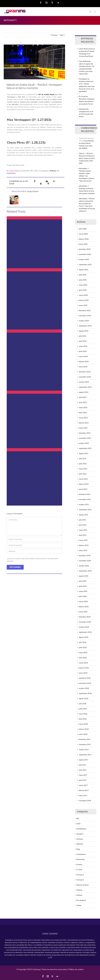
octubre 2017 (84, 750)
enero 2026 (83, 244)
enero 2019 (83, 673)
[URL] (34, 551)
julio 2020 (83, 581)
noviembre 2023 (85, 377)
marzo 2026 (83, 234)
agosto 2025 (84, 270)
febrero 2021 (84, 545)
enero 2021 (83, 551)
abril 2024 (83, 351)
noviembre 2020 (85, 561)
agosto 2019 (84, 637)
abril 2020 (83, 596)
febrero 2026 (84, 239)
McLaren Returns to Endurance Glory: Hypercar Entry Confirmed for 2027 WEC (87, 158)
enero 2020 (83, 612)
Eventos (79, 865)
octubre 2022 (84, 443)
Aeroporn (80, 834)
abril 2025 (83, 290)
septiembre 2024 (85, 326)
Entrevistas (81, 859)
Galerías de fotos (83, 885)
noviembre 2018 (85, 683)
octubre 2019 (84, 627)
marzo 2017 (83, 785)
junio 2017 (83, 770)
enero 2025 (83, 305)
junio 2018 (83, 709)
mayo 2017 (83, 775)
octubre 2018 (84, 688)
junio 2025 (83, 280)
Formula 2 (80, 875)
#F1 (78, 819)
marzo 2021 (83, 540)
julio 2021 (83, 520)
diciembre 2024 (85, 311)
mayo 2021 (83, 530)
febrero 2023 (84, 423)
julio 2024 (83, 336)
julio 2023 (83, 397)
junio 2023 (83, 402)
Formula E (80, 880)
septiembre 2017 (85, 755)
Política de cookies (76, 969)
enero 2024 (83, 367)
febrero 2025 (84, 300)
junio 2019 (83, 648)
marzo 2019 (83, 663)
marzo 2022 (83, 479)
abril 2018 (83, 719)
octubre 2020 (84, 566)
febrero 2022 (84, 484)
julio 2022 (83, 459)
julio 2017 (83, 765)
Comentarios (81, 854)
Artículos (80, 839)
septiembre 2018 (85, 693)
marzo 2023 (83, 418)
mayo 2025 (83, 285)
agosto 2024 (84, 331)
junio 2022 (83, 464)
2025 (78, 824)
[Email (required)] (34, 545)
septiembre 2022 (85, 448)
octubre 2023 (84, 382)
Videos (79, 905)
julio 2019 (83, 642)
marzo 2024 (83, 357)
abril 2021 (83, 535)
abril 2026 (83, 229)
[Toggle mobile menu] (95, 12)
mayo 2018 (83, 714)
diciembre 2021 (85, 494)
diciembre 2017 (85, 739)
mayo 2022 (83, 469)
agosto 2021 (84, 515)
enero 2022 (83, 489)
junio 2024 (83, 341)
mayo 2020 (83, 591)
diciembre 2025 (85, 249)
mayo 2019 (83, 653)
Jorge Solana (15, 171)
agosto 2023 (84, 392)
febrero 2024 (84, 362)
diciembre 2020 (85, 556)
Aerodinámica (81, 829)
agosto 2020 (84, 576)
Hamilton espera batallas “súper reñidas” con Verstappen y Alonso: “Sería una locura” (87, 176)
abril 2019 (83, 658)
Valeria (81, 153)
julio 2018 (83, 704)
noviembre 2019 (85, 622)
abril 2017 (83, 780)
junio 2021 (83, 525)
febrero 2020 (84, 607)
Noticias (53, 171)
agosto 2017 (84, 760)
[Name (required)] (34, 539)
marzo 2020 (83, 602)
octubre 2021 (84, 505)
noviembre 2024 (85, 316)
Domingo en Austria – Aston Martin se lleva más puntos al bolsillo (87, 191)
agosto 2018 (84, 699)
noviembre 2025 (85, 254)
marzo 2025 (83, 295)
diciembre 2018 (85, 678)
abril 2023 (83, 413)
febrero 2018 (84, 729)
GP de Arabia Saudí (46, 95)
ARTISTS (80, 844)
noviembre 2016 (85, 801)
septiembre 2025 (85, 265)
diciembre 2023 (85, 372)
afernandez (83, 168)
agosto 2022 (84, 454)
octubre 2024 (84, 321)
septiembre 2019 (85, 632)
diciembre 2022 (85, 433)
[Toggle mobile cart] (90, 12)
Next (62, 35)
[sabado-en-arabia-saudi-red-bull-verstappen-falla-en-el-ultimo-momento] (34, 62)
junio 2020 (83, 586)
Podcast (79, 895)
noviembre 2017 (85, 745)
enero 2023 (83, 428)
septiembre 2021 (85, 510)
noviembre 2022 (85, 438)
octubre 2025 (84, 260)
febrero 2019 (84, 668)
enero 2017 (83, 796)
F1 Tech (79, 870)
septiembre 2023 (85, 387)
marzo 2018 (83, 724)
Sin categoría (81, 900)
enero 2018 (83, 734)
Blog (78, 849)
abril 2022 (83, 474)
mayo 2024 (83, 346)
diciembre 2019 (85, 617)
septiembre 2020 (85, 571)
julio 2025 (83, 275)
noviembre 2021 (85, 499)
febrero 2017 (84, 790)
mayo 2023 (83, 408)
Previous (55, 35)
